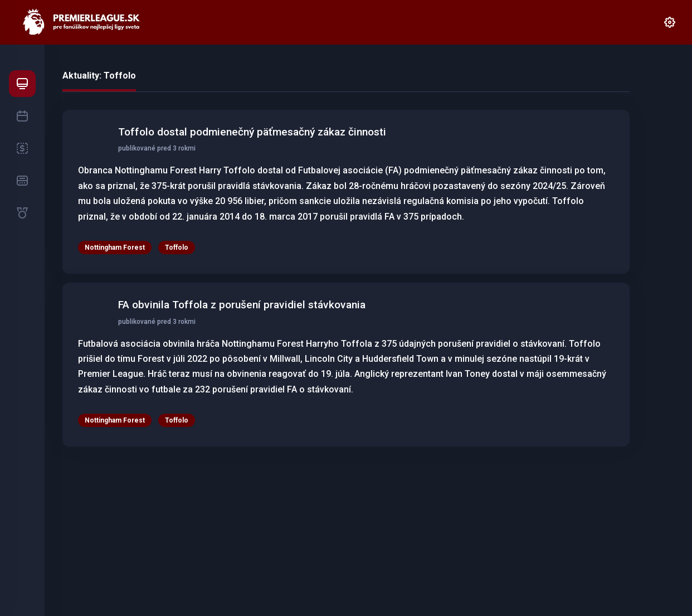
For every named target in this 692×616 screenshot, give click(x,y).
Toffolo (177, 248)
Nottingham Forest (115, 248)
